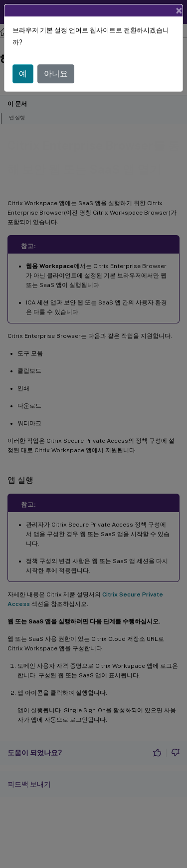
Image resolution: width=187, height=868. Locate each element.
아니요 (56, 74)
